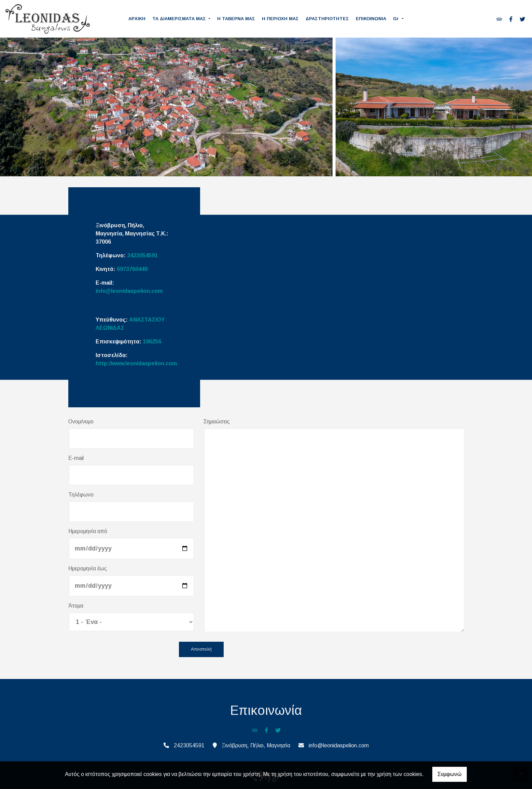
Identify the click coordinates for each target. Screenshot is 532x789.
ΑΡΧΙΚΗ (137, 19)
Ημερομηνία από (88, 531)
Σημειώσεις (217, 421)
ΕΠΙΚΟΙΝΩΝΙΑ (371, 19)
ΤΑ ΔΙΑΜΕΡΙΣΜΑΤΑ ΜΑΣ (180, 19)
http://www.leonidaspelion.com (136, 363)
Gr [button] (397, 19)
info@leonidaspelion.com (129, 291)
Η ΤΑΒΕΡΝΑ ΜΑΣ (236, 19)
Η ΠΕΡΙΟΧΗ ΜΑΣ (280, 19)
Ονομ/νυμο (81, 421)
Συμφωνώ (450, 774)
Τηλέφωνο (81, 495)
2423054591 (142, 255)
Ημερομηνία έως (88, 568)
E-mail (76, 458)
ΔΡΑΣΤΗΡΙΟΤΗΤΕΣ (327, 19)
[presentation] (120, 650)
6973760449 (132, 269)
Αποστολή (201, 649)
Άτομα (76, 606)
